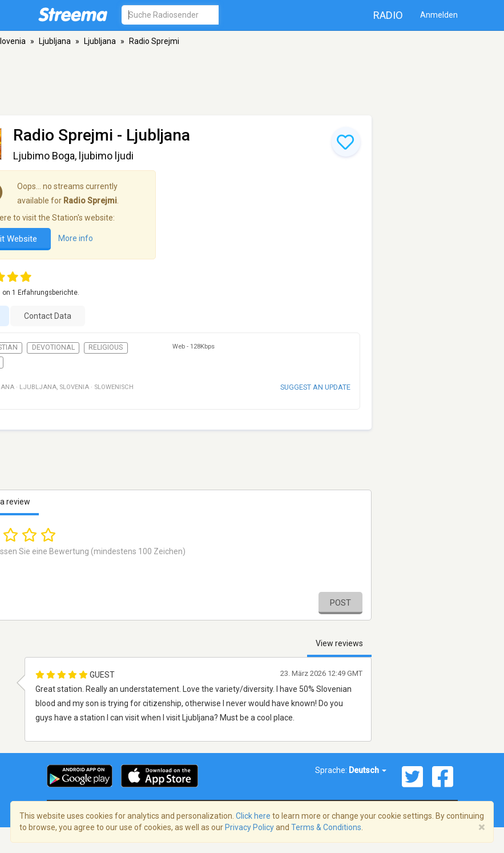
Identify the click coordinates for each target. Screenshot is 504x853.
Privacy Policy (249, 827)
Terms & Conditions (326, 827)
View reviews (339, 643)
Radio (388, 15)
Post (340, 603)
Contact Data (48, 316)
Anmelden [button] (439, 15)
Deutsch (368, 770)
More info (76, 238)
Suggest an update (315, 387)
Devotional (53, 347)
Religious (106, 347)
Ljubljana (55, 41)
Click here (253, 816)
